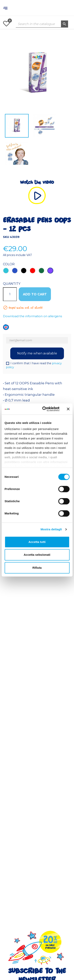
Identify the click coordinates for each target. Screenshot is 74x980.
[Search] (42, 24)
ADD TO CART (35, 294)
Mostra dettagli (51, 529)
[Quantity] (10, 294)
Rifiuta (37, 568)
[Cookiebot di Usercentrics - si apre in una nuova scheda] (44, 409)
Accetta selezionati (37, 555)
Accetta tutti (37, 542)
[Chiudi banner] (68, 409)
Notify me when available (37, 353)
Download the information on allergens (32, 316)
